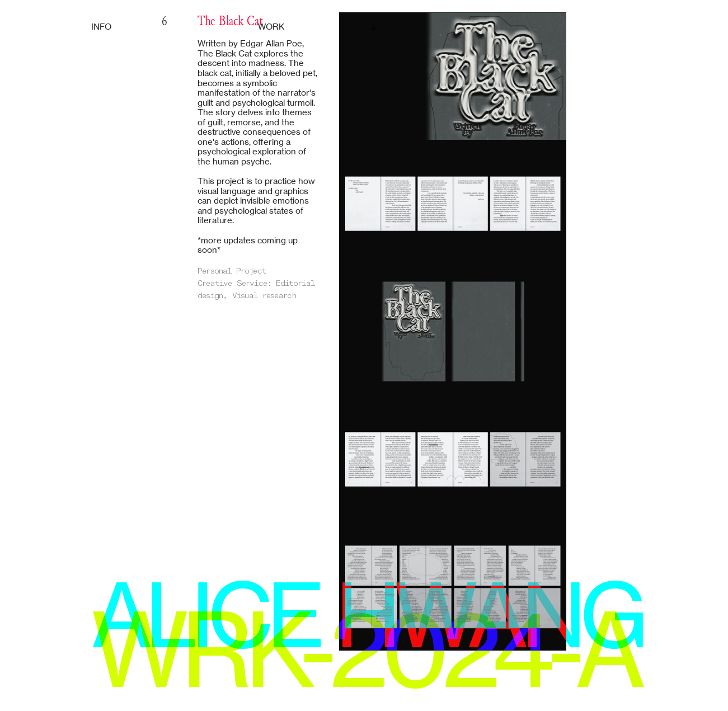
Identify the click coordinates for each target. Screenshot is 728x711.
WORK (271, 27)
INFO (101, 27)
